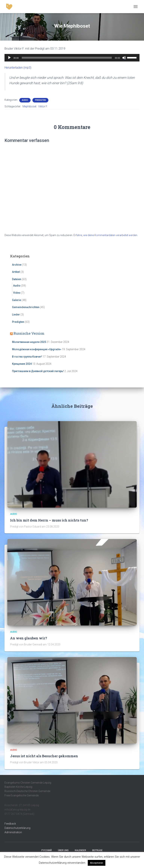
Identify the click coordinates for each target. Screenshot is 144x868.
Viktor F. (43, 106)
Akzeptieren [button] (97, 863)
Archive (17, 265)
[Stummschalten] (124, 58)
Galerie (16, 300)
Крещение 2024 (22, 364)
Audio (25, 100)
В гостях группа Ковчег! (27, 357)
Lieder (16, 315)
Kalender (80, 850)
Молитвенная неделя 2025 (29, 342)
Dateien (17, 279)
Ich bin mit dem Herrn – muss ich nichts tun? (49, 520)
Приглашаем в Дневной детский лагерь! (38, 371)
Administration (13, 832)
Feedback (10, 824)
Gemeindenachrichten (26, 307)
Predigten (40, 100)
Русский (47, 850)
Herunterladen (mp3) (18, 68)
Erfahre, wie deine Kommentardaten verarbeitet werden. (106, 235)
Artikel (16, 272)
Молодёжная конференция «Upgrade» (37, 349)
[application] (72, 58)
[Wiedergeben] (9, 58)
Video (17, 293)
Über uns (63, 850)
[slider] (67, 58)
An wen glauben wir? (29, 638)
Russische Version (29, 333)
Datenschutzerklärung (17, 828)
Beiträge (97, 850)
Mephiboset (29, 106)
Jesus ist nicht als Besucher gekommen (44, 756)
